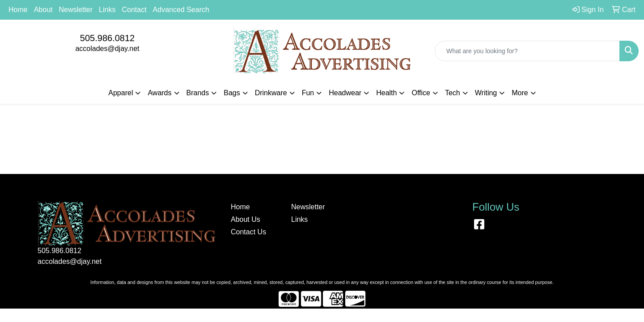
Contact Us (248, 232)
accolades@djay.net (107, 49)
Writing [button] (486, 93)
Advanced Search (181, 10)
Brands (198, 93)
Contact (134, 10)
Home (18, 10)
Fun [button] (308, 93)
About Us (246, 219)
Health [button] (386, 93)
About (43, 10)
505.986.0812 (107, 38)
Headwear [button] (345, 93)
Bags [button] (232, 93)
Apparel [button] (121, 93)
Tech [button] (453, 93)
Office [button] (421, 93)
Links (107, 10)
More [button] (520, 93)
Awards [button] (159, 93)
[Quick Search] (527, 51)
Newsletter (76, 10)
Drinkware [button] (271, 93)
